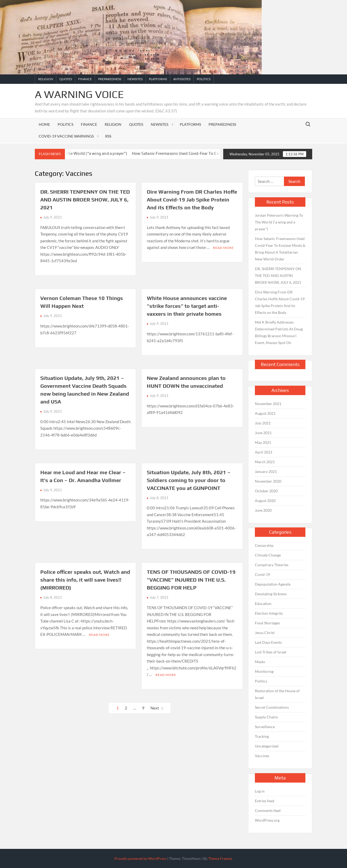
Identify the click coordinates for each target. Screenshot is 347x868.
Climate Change (268, 555)
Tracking (262, 736)
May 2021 (263, 442)
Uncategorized (267, 746)
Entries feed (265, 801)
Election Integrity (269, 613)
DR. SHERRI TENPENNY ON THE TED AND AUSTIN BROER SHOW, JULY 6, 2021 (85, 200)
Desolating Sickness (271, 594)
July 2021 (263, 423)
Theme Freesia (220, 858)
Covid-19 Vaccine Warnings (66, 136)
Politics (204, 79)
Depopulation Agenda (273, 584)
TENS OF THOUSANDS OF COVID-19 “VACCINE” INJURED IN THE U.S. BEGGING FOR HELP (191, 580)
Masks (260, 662)
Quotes (66, 79)
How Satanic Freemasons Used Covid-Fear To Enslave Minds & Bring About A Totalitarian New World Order (280, 249)
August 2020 (265, 501)
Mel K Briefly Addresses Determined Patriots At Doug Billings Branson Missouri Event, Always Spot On (279, 332)
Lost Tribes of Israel (271, 652)
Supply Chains (266, 717)
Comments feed (268, 810)
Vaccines (262, 756)
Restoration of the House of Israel (277, 694)
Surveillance (265, 727)
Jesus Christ (265, 633)
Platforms (158, 79)
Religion (46, 79)
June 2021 (263, 433)
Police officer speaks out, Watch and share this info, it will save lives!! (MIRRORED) (85, 580)
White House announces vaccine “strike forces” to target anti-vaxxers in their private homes (187, 306)
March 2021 (265, 462)
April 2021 (264, 452)
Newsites (135, 79)
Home (44, 124)
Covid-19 (262, 574)
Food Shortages (267, 623)
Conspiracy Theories (272, 565)
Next (155, 708)
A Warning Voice (79, 94)
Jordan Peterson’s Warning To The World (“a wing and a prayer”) (75, 153)
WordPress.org (267, 820)
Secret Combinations (272, 707)
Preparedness (110, 79)
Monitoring (264, 671)
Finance (85, 79)
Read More (223, 248)
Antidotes (182, 79)
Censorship (264, 545)
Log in (260, 791)
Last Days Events (268, 642)
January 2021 (266, 471)
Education (263, 604)
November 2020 (268, 481)
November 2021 (268, 404)
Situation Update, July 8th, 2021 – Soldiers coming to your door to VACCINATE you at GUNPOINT (189, 480)
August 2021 (265, 413)
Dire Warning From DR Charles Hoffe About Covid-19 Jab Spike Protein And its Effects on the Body (192, 200)
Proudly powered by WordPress (140, 858)
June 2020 (263, 510)
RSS (108, 136)
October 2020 (266, 491)
